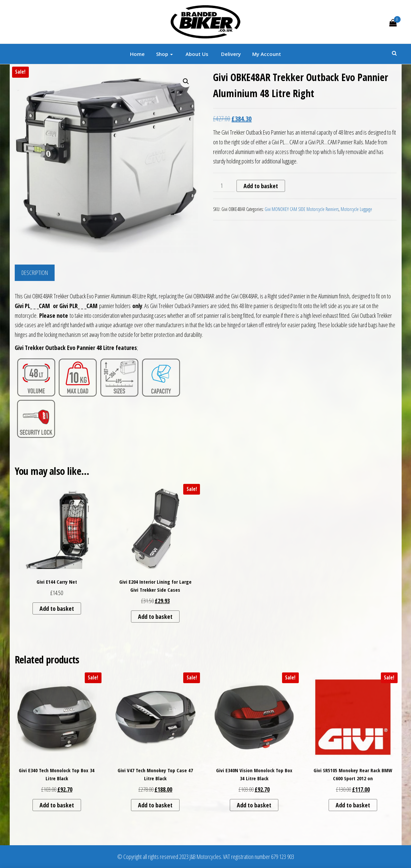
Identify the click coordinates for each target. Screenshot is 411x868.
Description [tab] (35, 273)
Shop (164, 54)
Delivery (230, 54)
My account (267, 54)
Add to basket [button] (57, 608)
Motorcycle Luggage (356, 209)
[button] (186, 81)
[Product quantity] (224, 186)
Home (137, 54)
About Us (196, 54)
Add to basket (261, 186)
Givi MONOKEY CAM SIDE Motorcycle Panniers (302, 209)
